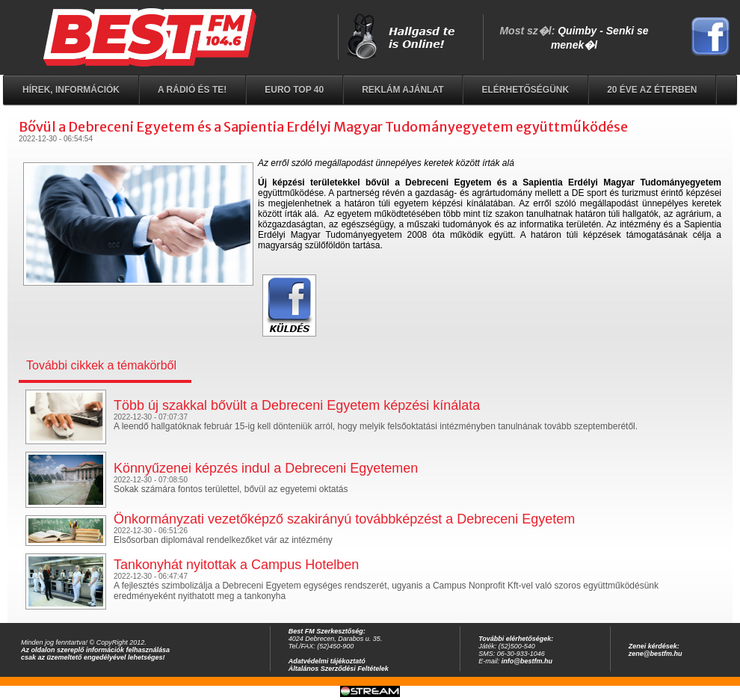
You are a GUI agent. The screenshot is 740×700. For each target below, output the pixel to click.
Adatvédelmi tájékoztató (327, 661)
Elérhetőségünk (525, 90)
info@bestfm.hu (527, 661)
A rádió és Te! (192, 90)
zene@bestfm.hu (656, 654)
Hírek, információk (71, 90)
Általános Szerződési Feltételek (339, 669)
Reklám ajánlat (403, 90)
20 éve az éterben (652, 90)
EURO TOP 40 (294, 90)
